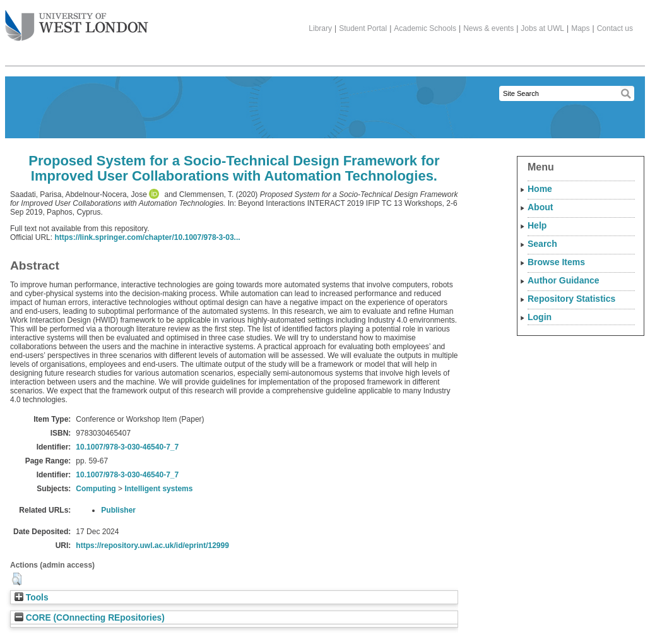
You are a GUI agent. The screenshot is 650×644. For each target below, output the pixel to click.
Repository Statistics (571, 299)
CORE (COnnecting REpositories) (90, 618)
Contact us (615, 28)
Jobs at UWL (542, 28)
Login (540, 317)
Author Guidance (564, 280)
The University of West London (77, 21)
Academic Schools (425, 28)
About (540, 207)
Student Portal (363, 28)
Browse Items (556, 262)
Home (540, 189)
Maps (580, 28)
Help (537, 225)
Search (542, 244)
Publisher (118, 510)
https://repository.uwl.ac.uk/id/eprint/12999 (152, 546)
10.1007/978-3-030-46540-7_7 (127, 447)
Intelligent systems (158, 489)
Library (320, 28)
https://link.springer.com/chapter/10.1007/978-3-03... (147, 237)
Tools (32, 598)
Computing (96, 489)
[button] (17, 579)
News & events (488, 28)
